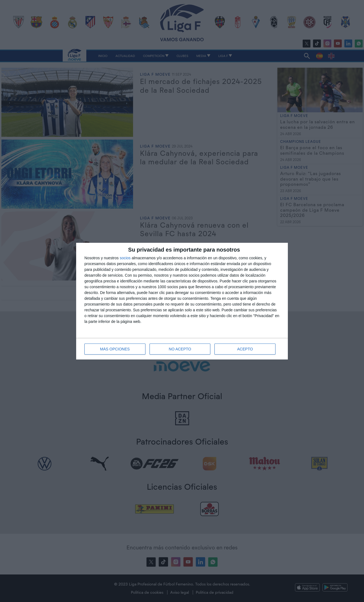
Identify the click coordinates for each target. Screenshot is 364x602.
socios (125, 258)
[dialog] (182, 301)
